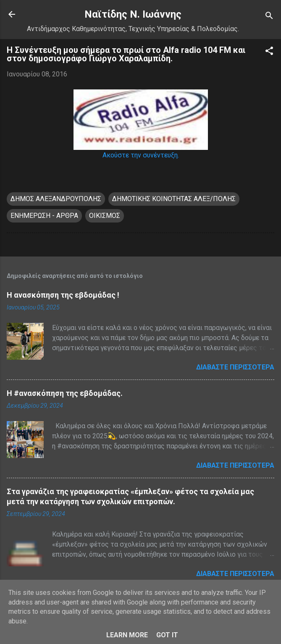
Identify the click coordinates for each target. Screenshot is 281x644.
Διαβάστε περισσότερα (235, 367)
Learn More (127, 635)
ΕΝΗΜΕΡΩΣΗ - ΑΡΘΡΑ (44, 216)
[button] (269, 52)
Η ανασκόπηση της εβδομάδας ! (63, 295)
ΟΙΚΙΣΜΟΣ (105, 216)
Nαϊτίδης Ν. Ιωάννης (133, 14)
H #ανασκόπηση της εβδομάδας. (65, 393)
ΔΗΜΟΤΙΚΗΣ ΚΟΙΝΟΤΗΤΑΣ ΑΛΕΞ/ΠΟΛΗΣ (174, 199)
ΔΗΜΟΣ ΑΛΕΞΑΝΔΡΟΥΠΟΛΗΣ (56, 199)
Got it (167, 635)
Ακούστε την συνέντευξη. (141, 155)
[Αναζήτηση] (269, 17)
